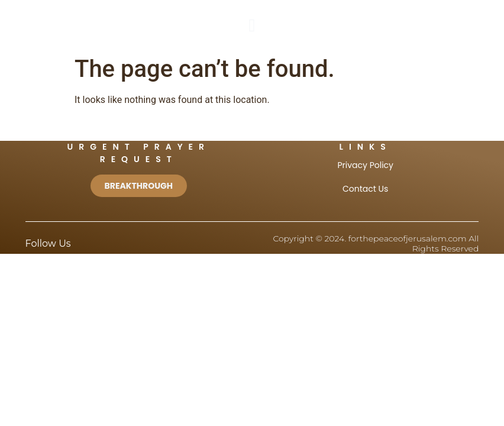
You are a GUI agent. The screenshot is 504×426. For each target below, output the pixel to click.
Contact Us (365, 189)
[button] (252, 25)
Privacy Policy (365, 165)
